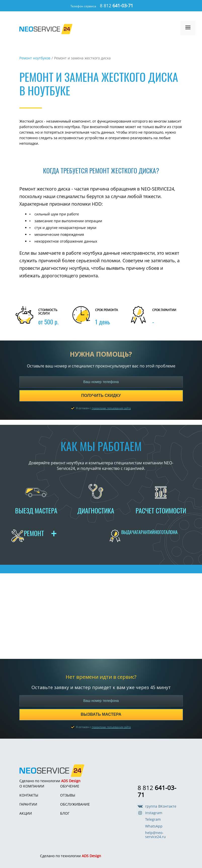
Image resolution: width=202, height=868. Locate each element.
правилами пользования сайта (111, 408)
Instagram (154, 813)
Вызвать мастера (101, 714)
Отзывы (68, 795)
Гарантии (28, 804)
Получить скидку (101, 395)
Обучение (70, 786)
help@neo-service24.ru (155, 835)
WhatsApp (154, 826)
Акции (26, 813)
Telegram (153, 819)
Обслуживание (75, 804)
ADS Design (71, 781)
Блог (65, 813)
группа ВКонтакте (161, 806)
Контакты (29, 795)
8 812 (116, 6)
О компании (32, 786)
